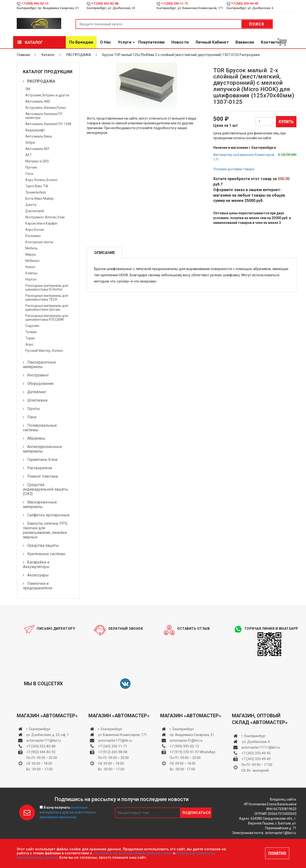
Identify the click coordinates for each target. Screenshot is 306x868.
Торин (30, 338)
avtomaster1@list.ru (281, 833)
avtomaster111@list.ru (44, 741)
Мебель (32, 248)
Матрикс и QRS (37, 161)
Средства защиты (43, 545)
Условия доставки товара (234, 169)
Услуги (125, 42)
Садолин (32, 326)
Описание (105, 253)
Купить (286, 122)
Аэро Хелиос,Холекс (41, 180)
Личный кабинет (212, 42)
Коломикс (33, 236)
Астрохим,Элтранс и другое (47, 95)
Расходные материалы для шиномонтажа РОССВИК (47, 318)
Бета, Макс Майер (40, 199)
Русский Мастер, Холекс (44, 351)
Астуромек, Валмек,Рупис (46, 108)
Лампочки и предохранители (38, 586)
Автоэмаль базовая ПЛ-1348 (48, 124)
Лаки (32, 417)
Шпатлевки (37, 400)
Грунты (34, 409)
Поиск (257, 24)
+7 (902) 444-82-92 (41, 752)
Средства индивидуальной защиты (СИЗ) (46, 489)
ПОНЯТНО (277, 853)
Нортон (31, 279)
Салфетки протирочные (48, 515)
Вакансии (245, 42)
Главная (23, 55)
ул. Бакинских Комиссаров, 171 (122, 735)
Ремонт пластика (43, 476)
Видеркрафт (35, 130)
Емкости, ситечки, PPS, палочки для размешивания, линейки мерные (45, 530)
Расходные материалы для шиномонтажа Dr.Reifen (47, 287)
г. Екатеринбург (39, 729)
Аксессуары (38, 575)
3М (28, 89)
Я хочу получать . (68, 812)
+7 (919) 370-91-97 (184, 752)
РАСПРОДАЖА (79, 55)
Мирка (30, 254)
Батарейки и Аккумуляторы (36, 564)
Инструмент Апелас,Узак (45, 217)
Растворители (40, 468)
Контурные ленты (39, 242)
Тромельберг (36, 192)
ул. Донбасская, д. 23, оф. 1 (48, 735)
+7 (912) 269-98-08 (113, 752)
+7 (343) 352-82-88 (105, 3)
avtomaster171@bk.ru (115, 741)
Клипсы (31, 273)
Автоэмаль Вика (38, 136)
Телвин (31, 332)
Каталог (30, 42)
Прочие (31, 167)
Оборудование (40, 384)
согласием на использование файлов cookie (133, 853)
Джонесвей (35, 211)
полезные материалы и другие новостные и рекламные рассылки (68, 812)
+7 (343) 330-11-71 (175, 3)
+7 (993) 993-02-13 (184, 746)
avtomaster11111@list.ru (261, 747)
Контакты (271, 42)
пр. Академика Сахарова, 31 (192, 735)
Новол (30, 267)
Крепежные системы (46, 554)
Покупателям (151, 42)
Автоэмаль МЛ (37, 149)
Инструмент (38, 375)
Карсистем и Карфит (42, 223)
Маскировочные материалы (40, 504)
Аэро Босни (35, 230)
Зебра (30, 143)
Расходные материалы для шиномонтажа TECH (47, 298)
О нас (106, 42)
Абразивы (36, 438)
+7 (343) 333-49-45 (245, 3)
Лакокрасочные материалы (39, 365)
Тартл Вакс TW (37, 186)
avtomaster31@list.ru (186, 741)
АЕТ (29, 155)
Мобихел (32, 261)
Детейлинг (37, 392)
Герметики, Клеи (42, 460)
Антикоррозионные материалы (43, 449)
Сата (29, 174)
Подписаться (197, 813)
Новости (180, 42)
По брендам (81, 42)
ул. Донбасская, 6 (256, 742)
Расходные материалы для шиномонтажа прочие (47, 308)
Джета (31, 205)
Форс (29, 344)
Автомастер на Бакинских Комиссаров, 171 (244, 157)
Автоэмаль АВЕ (38, 101)
